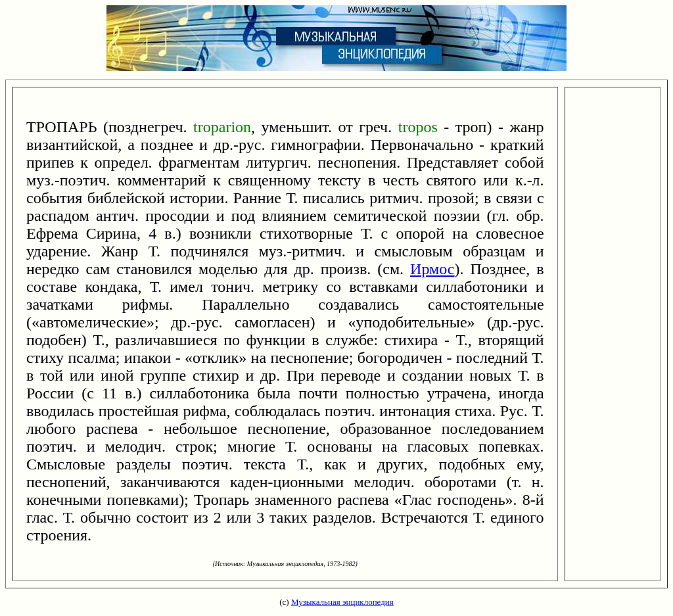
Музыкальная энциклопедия (342, 602)
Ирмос (432, 269)
